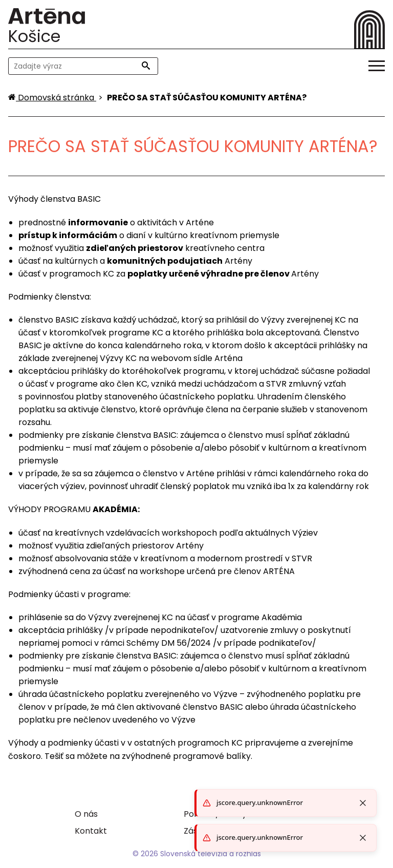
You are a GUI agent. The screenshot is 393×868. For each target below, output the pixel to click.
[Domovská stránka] (52, 98)
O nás (86, 814)
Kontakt (91, 831)
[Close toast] (363, 838)
